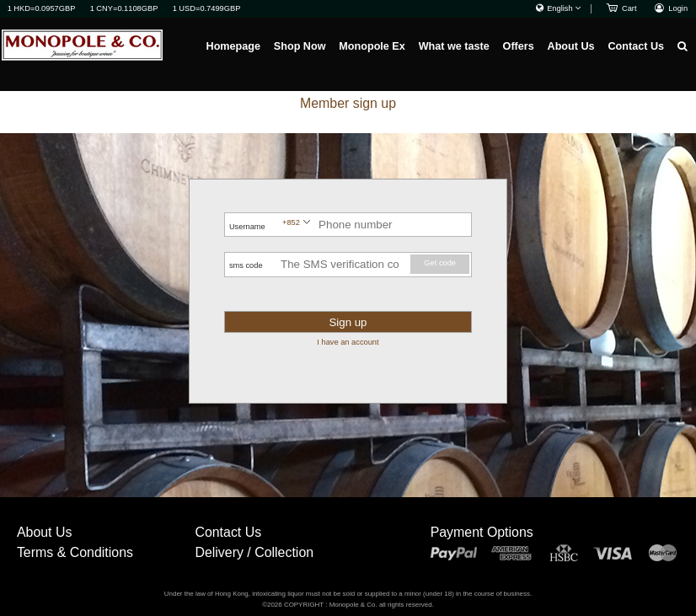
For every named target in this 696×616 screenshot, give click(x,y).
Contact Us (636, 46)
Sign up (348, 322)
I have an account (348, 342)
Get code (440, 263)
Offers (519, 46)
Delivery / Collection (254, 552)
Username (247, 227)
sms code (246, 265)
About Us (571, 46)
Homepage (233, 46)
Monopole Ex (372, 46)
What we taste (454, 46)
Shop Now (300, 46)
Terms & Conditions (75, 552)
